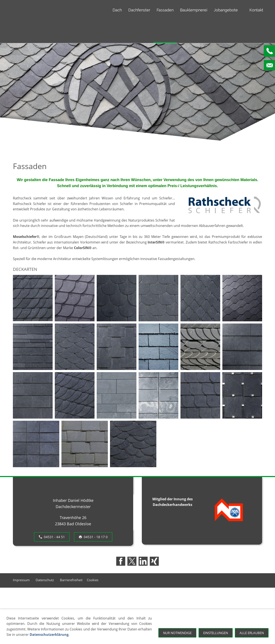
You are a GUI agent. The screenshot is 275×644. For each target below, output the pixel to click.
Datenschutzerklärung (49, 635)
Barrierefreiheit (71, 580)
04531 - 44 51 (52, 537)
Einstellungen (216, 633)
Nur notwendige (177, 633)
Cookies (93, 580)
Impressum (22, 580)
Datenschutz (46, 580)
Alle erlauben (252, 633)
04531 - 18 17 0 (93, 537)
